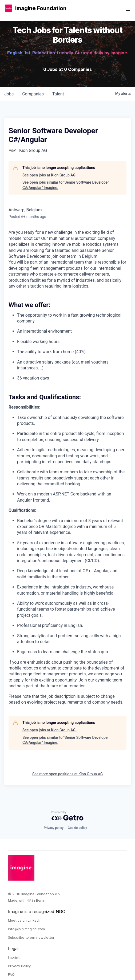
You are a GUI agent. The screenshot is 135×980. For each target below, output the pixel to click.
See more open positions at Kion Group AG (68, 774)
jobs (9, 94)
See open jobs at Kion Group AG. (49, 175)
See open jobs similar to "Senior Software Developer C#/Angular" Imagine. (66, 185)
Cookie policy (77, 828)
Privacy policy (54, 828)
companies (33, 94)
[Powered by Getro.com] (67, 816)
